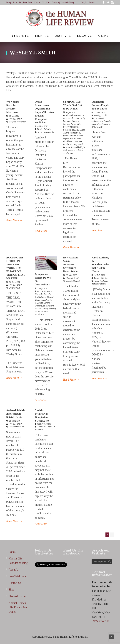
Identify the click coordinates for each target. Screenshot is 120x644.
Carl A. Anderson (45, 291)
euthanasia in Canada (101, 121)
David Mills (76, 124)
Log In (84, 2)
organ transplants (46, 132)
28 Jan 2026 (14, 116)
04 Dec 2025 (43, 126)
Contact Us (39, 2)
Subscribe (17, 2)
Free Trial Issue (17, 576)
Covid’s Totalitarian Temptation (41, 414)
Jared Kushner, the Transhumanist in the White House (100, 264)
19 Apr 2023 (43, 288)
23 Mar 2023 (72, 275)
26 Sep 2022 (14, 421)
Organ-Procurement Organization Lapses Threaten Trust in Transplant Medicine (44, 112)
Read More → (14, 220)
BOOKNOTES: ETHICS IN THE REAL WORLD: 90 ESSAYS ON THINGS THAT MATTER (16, 268)
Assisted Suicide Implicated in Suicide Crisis (16, 414)
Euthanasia (100, 118)
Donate (55, 2)
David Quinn (40, 297)
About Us (14, 570)
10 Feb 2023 (100, 275)
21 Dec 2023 (14, 282)
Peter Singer (15, 288)
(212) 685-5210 (100, 621)
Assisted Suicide (73, 281)
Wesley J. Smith (15, 119)
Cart (48, 2)
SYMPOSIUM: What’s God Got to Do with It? (72, 105)
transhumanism (99, 284)
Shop (11, 590)
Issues (12, 552)
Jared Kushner (101, 281)
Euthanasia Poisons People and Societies (100, 105)
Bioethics (42, 427)
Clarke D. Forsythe (43, 294)
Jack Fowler (75, 133)
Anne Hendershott (71, 118)
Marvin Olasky (41, 309)
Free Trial (28, 2)
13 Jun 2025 (71, 112)
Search (92, 2)
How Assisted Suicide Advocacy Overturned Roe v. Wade (71, 264)
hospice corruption (18, 122)
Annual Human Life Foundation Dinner (18, 607)
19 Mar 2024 (100, 112)
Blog (9, 2)
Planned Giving (67, 2)
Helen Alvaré (48, 306)
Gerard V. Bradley (71, 130)
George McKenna (71, 127)
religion (79, 150)
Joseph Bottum (69, 136)
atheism (71, 150)
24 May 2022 (43, 421)
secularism (68, 153)
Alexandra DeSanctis (75, 115)
